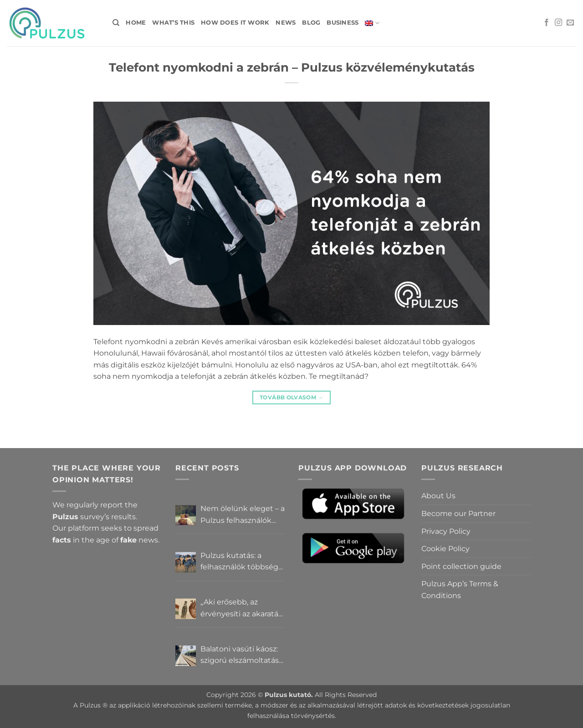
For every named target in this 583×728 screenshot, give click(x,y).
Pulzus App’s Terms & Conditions (460, 590)
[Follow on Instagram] (558, 23)
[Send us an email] (570, 23)
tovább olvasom (291, 397)
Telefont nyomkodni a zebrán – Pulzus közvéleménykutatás (292, 67)
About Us (438, 496)
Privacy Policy (446, 531)
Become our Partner (458, 514)
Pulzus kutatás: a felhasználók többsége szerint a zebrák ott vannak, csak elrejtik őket (242, 562)
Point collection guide (461, 566)
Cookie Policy (445, 549)
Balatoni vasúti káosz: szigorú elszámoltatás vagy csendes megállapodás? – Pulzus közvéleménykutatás (240, 656)
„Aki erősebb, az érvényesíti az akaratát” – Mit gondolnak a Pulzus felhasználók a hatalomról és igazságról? (242, 609)
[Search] (116, 23)
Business (343, 23)
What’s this (173, 23)
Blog (311, 23)
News (286, 23)
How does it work (235, 23)
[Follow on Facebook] (547, 23)
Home (136, 23)
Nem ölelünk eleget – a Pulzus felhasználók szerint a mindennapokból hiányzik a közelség (243, 515)
